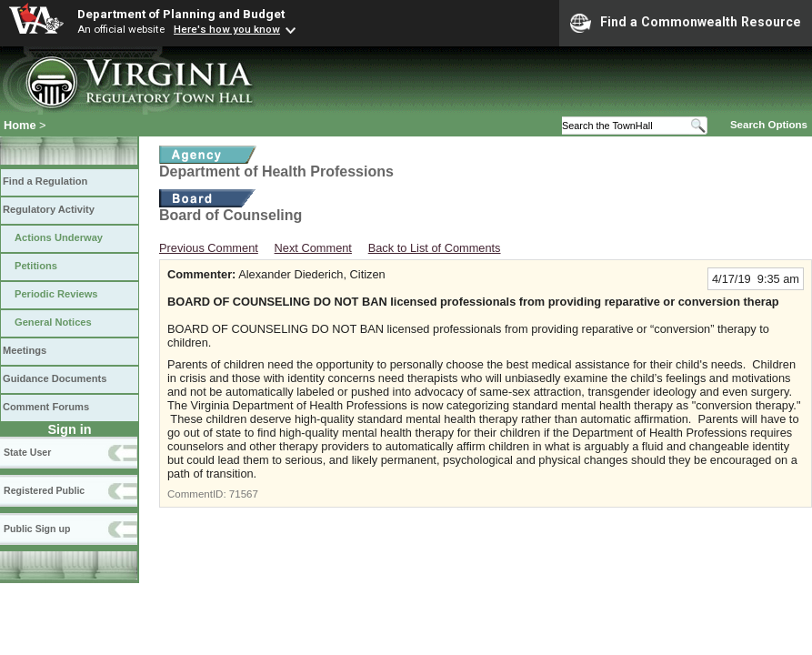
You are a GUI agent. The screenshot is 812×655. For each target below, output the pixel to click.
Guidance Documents (55, 378)
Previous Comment (209, 248)
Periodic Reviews (56, 294)
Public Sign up (37, 529)
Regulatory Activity (49, 209)
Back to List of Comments (435, 248)
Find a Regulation (45, 181)
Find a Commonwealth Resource (686, 23)
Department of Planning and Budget (181, 14)
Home (20, 125)
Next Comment (313, 248)
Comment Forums (46, 407)
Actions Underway (59, 237)
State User (27, 452)
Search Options (769, 125)
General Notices (53, 322)
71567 (244, 494)
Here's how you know (227, 29)
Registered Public (44, 490)
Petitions (36, 266)
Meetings (25, 350)
